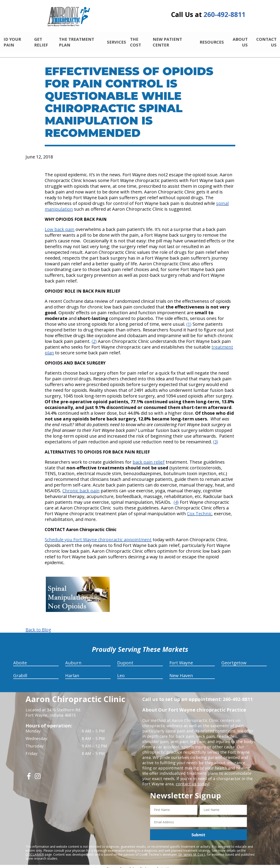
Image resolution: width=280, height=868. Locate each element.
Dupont (125, 659)
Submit (198, 831)
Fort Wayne (181, 659)
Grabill (20, 672)
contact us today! (192, 780)
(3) (216, 438)
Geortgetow (234, 659)
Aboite (20, 659)
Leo (121, 672)
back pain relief (149, 458)
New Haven (181, 672)
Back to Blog (38, 626)
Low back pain (60, 226)
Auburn (73, 659)
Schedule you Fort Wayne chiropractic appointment (98, 536)
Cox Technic (199, 510)
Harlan (72, 672)
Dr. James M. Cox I (192, 851)
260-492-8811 (224, 14)
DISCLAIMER (35, 851)
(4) (176, 498)
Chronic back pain (81, 487)
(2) (94, 337)
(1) (189, 320)
